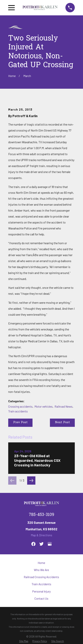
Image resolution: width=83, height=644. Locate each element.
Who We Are (41, 570)
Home (41, 563)
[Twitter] (41, 544)
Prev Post (20, 423)
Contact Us (41, 598)
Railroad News (63, 406)
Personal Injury (41, 591)
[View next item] (31, 481)
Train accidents (18, 411)
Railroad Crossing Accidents (41, 577)
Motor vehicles (44, 406)
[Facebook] (33, 544)
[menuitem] (24, 641)
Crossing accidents (20, 406)
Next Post (62, 423)
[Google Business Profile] (50, 544)
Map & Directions (41, 535)
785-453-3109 (41, 515)
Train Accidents (41, 584)
